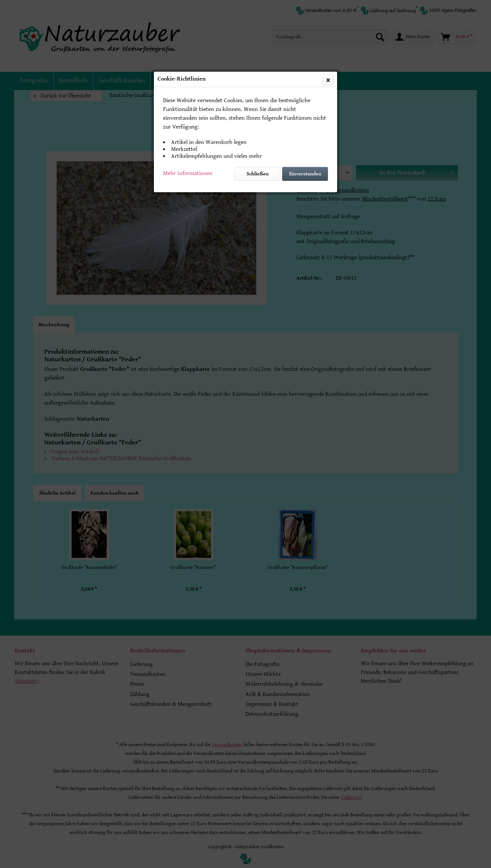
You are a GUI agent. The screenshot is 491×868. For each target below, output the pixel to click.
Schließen (258, 174)
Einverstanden (305, 174)
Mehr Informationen (188, 173)
